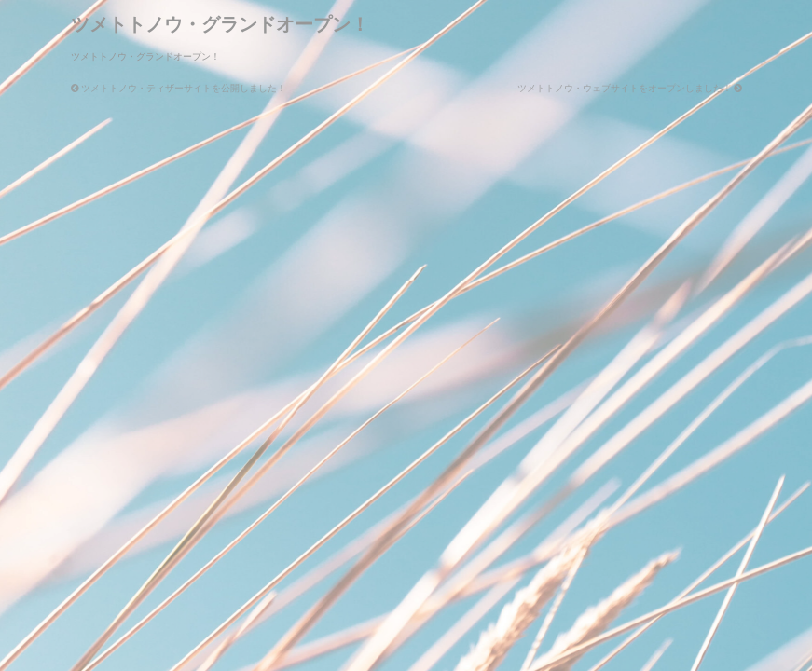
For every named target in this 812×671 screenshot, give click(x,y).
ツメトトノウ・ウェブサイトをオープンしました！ (630, 88)
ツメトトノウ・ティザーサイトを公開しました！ (179, 88)
